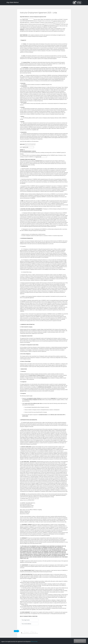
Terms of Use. (34, 642)
